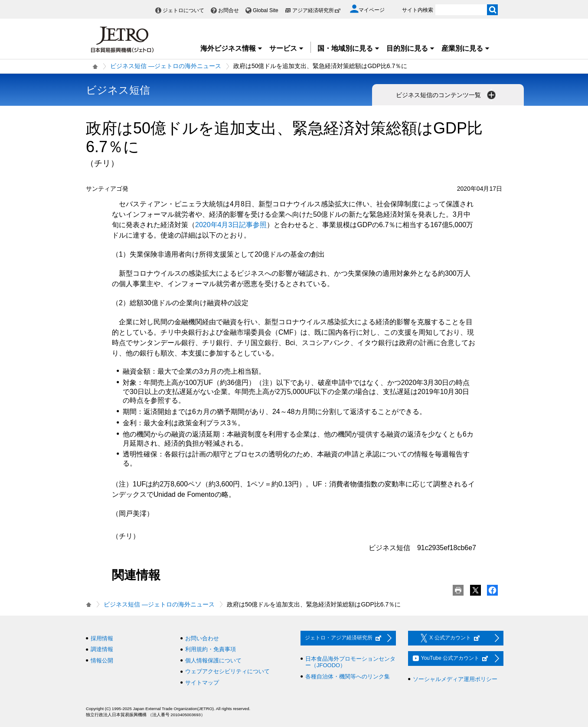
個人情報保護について (213, 660)
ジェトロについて (183, 10)
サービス (287, 48)
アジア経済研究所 (317, 10)
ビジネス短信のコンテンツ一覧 (447, 95)
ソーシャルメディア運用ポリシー (455, 679)
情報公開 (102, 660)
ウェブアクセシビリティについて (227, 671)
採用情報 (102, 638)
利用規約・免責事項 (211, 649)
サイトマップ (202, 683)
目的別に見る (411, 48)
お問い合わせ (202, 638)
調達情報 (102, 649)
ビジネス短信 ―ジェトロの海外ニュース (166, 66)
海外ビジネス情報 (232, 48)
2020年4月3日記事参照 (231, 225)
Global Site (266, 10)
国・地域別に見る (349, 48)
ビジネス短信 (118, 90)
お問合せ (229, 10)
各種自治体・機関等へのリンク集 (348, 676)
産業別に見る (466, 48)
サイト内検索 (418, 10)
